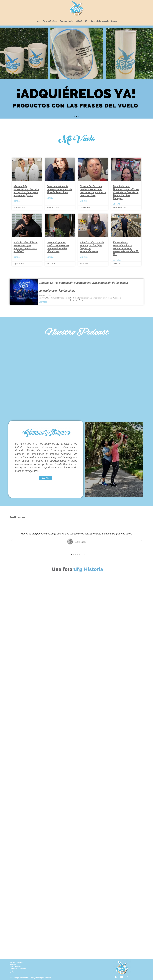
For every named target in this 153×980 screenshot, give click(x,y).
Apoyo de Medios (67, 21)
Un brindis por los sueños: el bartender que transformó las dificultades (58, 247)
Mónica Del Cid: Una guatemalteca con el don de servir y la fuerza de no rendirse (93, 191)
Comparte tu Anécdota (100, 21)
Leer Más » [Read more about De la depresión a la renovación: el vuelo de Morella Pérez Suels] (51, 198)
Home (38, 21)
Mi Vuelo (79, 21)
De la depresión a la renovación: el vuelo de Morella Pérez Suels (59, 189)
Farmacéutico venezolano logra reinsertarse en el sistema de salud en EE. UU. (126, 248)
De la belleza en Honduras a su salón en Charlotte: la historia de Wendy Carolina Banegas (126, 192)
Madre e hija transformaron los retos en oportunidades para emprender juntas (26, 191)
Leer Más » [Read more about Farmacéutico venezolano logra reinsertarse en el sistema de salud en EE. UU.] (117, 260)
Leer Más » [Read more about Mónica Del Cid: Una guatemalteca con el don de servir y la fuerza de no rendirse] (84, 201)
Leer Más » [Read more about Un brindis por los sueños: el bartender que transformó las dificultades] (51, 257)
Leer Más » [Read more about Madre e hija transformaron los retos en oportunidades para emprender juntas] (18, 201)
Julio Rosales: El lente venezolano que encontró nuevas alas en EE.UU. (26, 247)
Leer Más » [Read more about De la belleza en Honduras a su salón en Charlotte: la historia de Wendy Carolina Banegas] (117, 204)
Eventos (114, 21)
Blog (87, 21)
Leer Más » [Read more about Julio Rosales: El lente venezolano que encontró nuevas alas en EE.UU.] (18, 257)
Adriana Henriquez (50, 21)
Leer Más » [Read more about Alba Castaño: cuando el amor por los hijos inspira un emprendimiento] (84, 257)
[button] (2, 72)
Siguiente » (89, 274)
